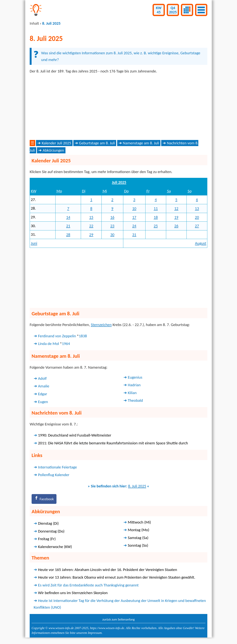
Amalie (44, 386)
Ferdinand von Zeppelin (57, 336)
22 (91, 226)
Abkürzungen (53, 150)
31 (134, 235)
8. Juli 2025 (137, 486)
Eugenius (135, 377)
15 (91, 217)
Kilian (132, 393)
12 (176, 208)
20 (197, 217)
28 (68, 235)
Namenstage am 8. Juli (141, 143)
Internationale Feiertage (58, 467)
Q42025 (173, 10)
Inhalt (34, 23)
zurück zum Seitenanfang (119, 620)
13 (197, 208)
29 (91, 235)
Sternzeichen (101, 325)
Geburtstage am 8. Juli (97, 143)
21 (68, 226)
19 (176, 217)
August (201, 243)
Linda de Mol (49, 344)
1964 (66, 344)
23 (112, 226)
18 (156, 217)
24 (134, 226)
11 (156, 208)
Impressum (95, 634)
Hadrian (134, 385)
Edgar (43, 394)
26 (176, 226)
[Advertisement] (118, 107)
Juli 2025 (119, 182)
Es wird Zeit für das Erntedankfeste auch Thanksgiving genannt (88, 586)
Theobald (135, 400)
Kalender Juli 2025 (56, 143)
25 (156, 226)
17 (134, 217)
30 (112, 235)
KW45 (159, 10)
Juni (34, 243)
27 (197, 226)
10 (134, 208)
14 (68, 217)
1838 (83, 336)
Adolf (42, 378)
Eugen (43, 402)
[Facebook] (45, 499)
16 (112, 217)
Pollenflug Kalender (54, 475)
